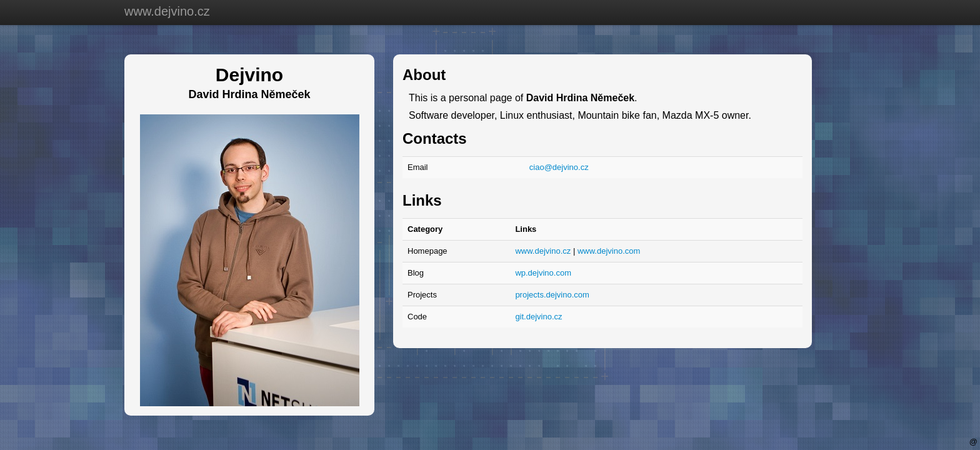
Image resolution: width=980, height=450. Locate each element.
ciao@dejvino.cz (559, 167)
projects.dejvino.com (552, 295)
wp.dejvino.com (543, 273)
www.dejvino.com (609, 251)
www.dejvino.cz (167, 11)
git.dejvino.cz (538, 317)
